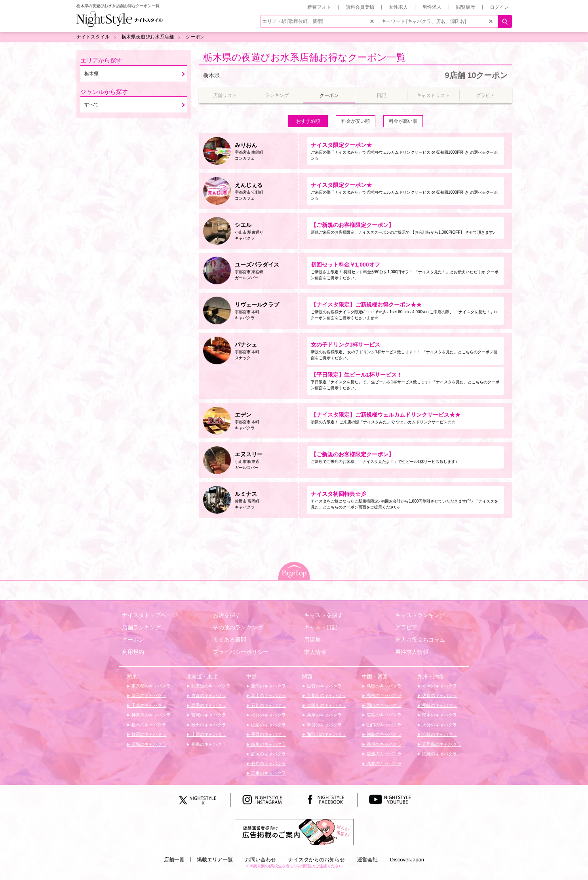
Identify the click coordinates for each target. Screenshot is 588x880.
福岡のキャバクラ (439, 686)
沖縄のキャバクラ (439, 754)
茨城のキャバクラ (148, 744)
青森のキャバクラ (208, 695)
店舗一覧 (174, 860)
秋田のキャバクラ (208, 725)
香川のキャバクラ (383, 744)
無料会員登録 (360, 7)
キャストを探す (323, 615)
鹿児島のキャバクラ (441, 744)
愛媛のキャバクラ (383, 754)
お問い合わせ (261, 860)
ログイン (499, 7)
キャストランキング (420, 615)
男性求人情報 (412, 652)
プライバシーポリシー (241, 652)
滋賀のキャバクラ (324, 686)
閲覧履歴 (466, 7)
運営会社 (367, 860)
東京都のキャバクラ (150, 686)
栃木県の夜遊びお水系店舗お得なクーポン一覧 (304, 57)
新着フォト (319, 7)
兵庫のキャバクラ (324, 715)
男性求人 (432, 7)
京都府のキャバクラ (326, 695)
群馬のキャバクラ (148, 734)
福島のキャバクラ (208, 744)
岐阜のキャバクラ (268, 744)
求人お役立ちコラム (420, 640)
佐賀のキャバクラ (439, 695)
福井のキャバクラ (268, 715)
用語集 (312, 640)
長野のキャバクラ (268, 734)
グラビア (406, 627)
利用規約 (133, 652)
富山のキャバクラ (268, 695)
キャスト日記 (321, 627)
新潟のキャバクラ (268, 686)
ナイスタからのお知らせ (317, 860)
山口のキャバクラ (383, 725)
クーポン (133, 640)
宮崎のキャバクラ (439, 734)
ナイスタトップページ (150, 615)
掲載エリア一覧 (215, 860)
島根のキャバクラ (383, 695)
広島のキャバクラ (383, 715)
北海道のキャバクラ (210, 686)
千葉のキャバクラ (148, 705)
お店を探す (227, 615)
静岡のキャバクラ (268, 754)
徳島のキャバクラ (383, 734)
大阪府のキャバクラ (326, 705)
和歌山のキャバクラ (326, 734)
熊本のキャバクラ (439, 715)
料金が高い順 (403, 121)
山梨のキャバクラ (268, 725)
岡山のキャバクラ (383, 705)
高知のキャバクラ (383, 764)
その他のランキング (238, 627)
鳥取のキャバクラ (383, 686)
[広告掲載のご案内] (294, 832)
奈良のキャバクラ (324, 725)
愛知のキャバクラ (268, 764)
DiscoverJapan (407, 860)
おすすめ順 (308, 121)
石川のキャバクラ (268, 705)
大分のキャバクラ (439, 725)
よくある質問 (230, 640)
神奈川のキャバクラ (150, 715)
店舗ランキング (141, 627)
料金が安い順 (356, 121)
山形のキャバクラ (208, 734)
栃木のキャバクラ (148, 725)
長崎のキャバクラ (439, 705)
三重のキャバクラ (268, 773)
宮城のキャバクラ (208, 715)
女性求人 (398, 7)
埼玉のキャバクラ (148, 695)
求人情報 (315, 652)
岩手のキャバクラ (208, 705)
